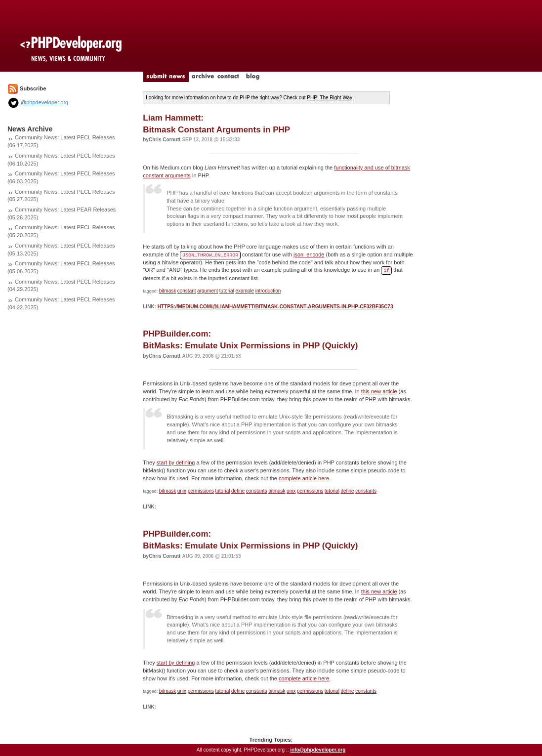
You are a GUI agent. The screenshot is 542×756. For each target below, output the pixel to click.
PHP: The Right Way (330, 98)
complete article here (304, 478)
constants (257, 491)
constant (187, 291)
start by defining (176, 462)
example (245, 291)
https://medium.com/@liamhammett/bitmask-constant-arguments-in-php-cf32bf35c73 (275, 307)
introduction (268, 291)
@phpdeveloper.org (38, 102)
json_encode (309, 254)
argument (208, 291)
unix (182, 491)
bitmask (167, 291)
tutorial (227, 291)
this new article (379, 391)
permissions (201, 491)
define (238, 491)
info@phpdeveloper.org (318, 750)
